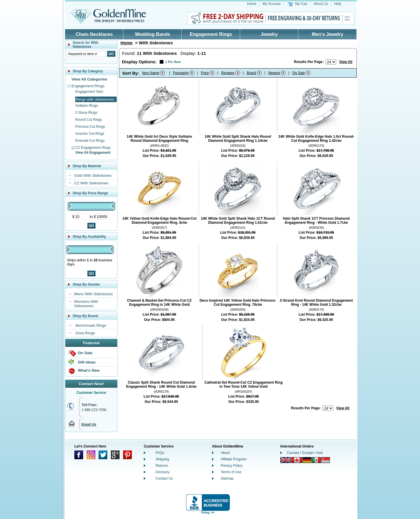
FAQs (160, 453)
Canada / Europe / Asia (305, 453)
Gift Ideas (87, 362)
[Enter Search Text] (87, 54)
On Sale (85, 353)
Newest (274, 73)
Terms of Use (231, 472)
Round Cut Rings (89, 120)
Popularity (181, 73)
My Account (272, 4)
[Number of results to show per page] (331, 62)
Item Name (151, 73)
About (225, 453)
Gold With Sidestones (93, 175)
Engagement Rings (211, 34)
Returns (162, 466)
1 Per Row (173, 62)
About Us (321, 4)
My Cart (301, 4)
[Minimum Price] (82, 217)
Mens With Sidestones (93, 294)
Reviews (228, 73)
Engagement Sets (89, 92)
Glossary (162, 472)
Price (205, 73)
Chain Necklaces (94, 34)
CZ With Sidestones (91, 183)
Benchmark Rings (91, 325)
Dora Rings (85, 333)
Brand (251, 73)
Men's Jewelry (328, 34)
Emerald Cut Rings (90, 141)
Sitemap (227, 478)
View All (346, 62)
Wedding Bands (153, 34)
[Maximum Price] (103, 217)
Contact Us (164, 478)
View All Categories (89, 79)
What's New (89, 370)
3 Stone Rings (86, 113)
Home (252, 4)
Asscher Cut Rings (90, 134)
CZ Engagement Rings (93, 148)
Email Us (89, 424)
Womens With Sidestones (86, 304)
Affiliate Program (234, 459)
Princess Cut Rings (90, 127)
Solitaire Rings (86, 106)
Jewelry (269, 34)
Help (338, 4)
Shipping (162, 459)
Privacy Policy (232, 466)
